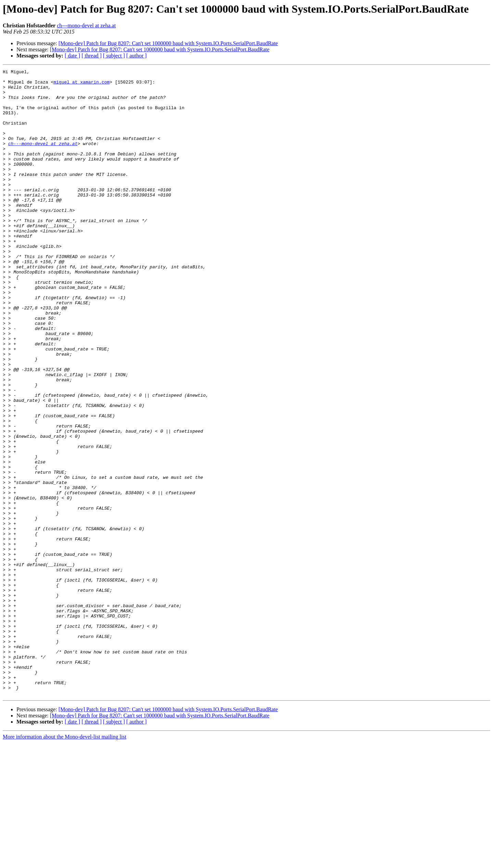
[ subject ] (114, 56)
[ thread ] (92, 56)
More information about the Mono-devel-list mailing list (65, 862)
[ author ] (137, 56)
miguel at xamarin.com (81, 85)
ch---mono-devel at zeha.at (86, 25)
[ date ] (72, 56)
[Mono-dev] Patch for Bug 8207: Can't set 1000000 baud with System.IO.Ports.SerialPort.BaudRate (168, 43)
